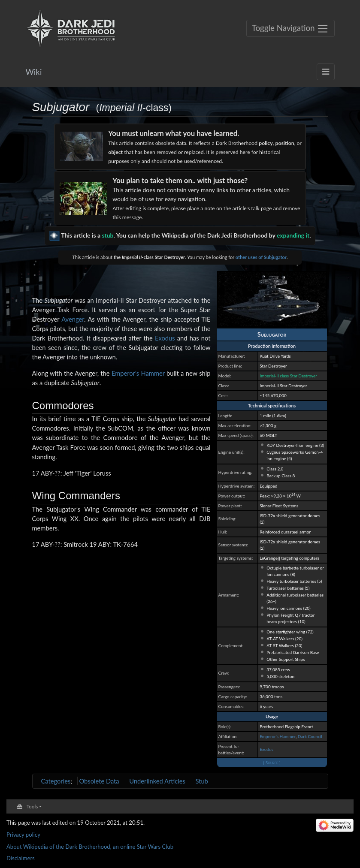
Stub (202, 781)
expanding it (293, 235)
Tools (32, 806)
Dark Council (310, 736)
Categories (56, 781)
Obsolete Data (99, 781)
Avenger (73, 319)
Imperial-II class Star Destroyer (288, 376)
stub (107, 235)
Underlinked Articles (157, 781)
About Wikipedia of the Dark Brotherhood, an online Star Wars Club (90, 847)
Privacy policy (23, 835)
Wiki (34, 72)
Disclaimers (21, 858)
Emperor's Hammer (278, 736)
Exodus (266, 749)
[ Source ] (272, 763)
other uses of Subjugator (261, 257)
